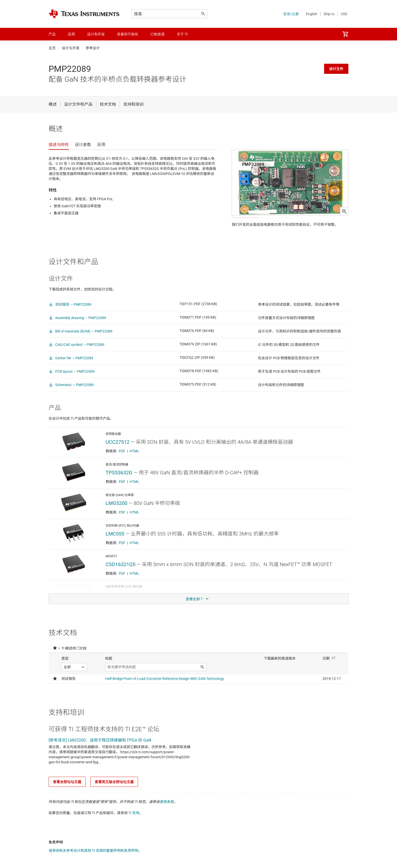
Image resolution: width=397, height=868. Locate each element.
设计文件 (336, 69)
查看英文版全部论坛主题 (114, 797)
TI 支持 (134, 828)
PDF (122, 466)
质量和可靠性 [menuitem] (128, 34)
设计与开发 (71, 48)
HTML (134, 466)
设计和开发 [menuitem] (96, 34)
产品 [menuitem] (52, 34)
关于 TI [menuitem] (182, 34)
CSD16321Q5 (121, 580)
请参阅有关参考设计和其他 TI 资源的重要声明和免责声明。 (95, 866)
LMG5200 (116, 518)
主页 (52, 48)
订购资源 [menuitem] (157, 34)
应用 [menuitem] (71, 34)
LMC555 (115, 549)
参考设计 (93, 48)
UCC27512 (117, 457)
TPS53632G (119, 488)
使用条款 (167, 817)
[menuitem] (345, 34)
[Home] (84, 14)
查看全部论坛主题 (67, 797)
